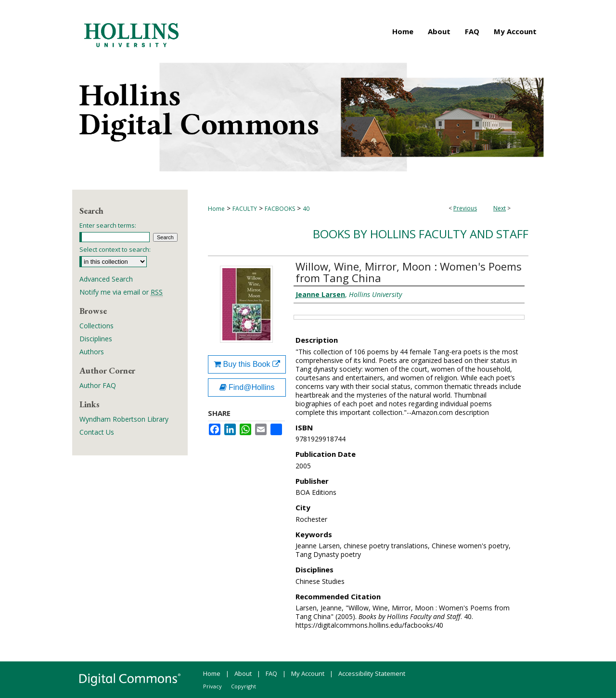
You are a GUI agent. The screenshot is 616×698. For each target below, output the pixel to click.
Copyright (244, 686)
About (243, 673)
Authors (92, 352)
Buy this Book (247, 364)
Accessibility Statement (372, 673)
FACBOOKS (280, 209)
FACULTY (245, 209)
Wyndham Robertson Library (124, 419)
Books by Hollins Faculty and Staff (421, 234)
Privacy (212, 686)
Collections (96, 326)
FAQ (271, 673)
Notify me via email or (121, 292)
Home (216, 209)
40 (306, 209)
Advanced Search (106, 279)
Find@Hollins (247, 387)
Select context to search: (115, 249)
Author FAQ (98, 385)
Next (500, 208)
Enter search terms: (108, 225)
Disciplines (96, 339)
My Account (308, 673)
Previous (465, 208)
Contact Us (97, 432)
